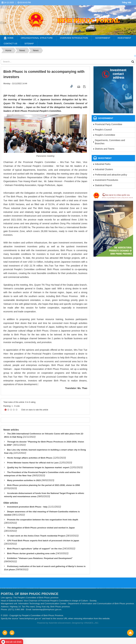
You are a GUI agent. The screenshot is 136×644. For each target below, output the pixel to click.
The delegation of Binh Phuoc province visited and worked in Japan (41, 528)
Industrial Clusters (104, 169)
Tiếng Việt (126, 3)
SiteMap (29, 44)
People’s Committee (105, 135)
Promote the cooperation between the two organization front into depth (43, 520)
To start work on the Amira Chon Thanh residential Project (36, 536)
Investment (124, 38)
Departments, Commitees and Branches (110, 142)
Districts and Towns (105, 149)
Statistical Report (103, 185)
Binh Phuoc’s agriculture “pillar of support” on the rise (34, 549)
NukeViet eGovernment (60, 623)
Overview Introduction (74, 38)
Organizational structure (37, 38)
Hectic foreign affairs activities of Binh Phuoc (30, 458)
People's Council (103, 130)
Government (103, 38)
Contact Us (10, 44)
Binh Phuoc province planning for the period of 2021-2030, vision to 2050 (44, 485)
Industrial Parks (103, 164)
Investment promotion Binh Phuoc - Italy (27, 507)
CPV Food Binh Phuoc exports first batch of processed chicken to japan (43, 541)
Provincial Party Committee (109, 124)
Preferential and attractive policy (111, 175)
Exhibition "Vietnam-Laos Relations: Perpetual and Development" (40, 558)
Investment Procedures (107, 180)
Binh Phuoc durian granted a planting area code (31, 553)
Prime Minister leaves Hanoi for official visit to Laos (33, 463)
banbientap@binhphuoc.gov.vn (47, 609)
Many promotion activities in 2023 (24, 480)
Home (9, 38)
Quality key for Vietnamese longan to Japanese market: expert (38, 467)
